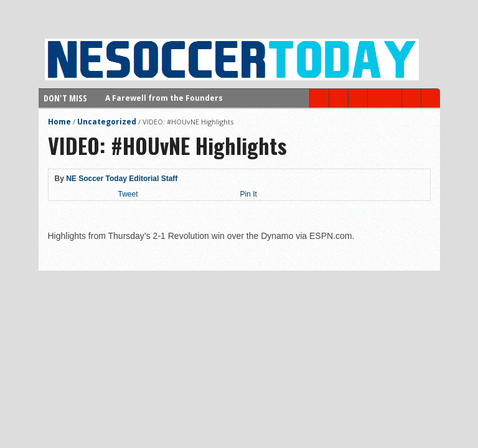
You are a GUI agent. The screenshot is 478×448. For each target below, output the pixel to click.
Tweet (128, 194)
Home (59, 122)
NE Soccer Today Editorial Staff (122, 179)
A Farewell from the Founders (164, 98)
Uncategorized (107, 122)
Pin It (249, 194)
